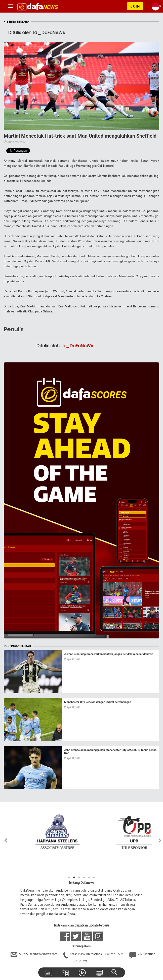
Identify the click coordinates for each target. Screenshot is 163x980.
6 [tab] (94, 878)
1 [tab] (69, 878)
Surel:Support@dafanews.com (34, 954)
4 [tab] (84, 878)
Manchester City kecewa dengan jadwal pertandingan (98, 702)
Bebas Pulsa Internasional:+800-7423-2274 (94, 954)
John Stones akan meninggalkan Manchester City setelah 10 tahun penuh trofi (110, 752)
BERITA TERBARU (16, 22)
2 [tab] (74, 878)
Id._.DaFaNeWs (77, 346)
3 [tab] (79, 878)
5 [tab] (89, 878)
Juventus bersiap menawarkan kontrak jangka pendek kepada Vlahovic (109, 654)
